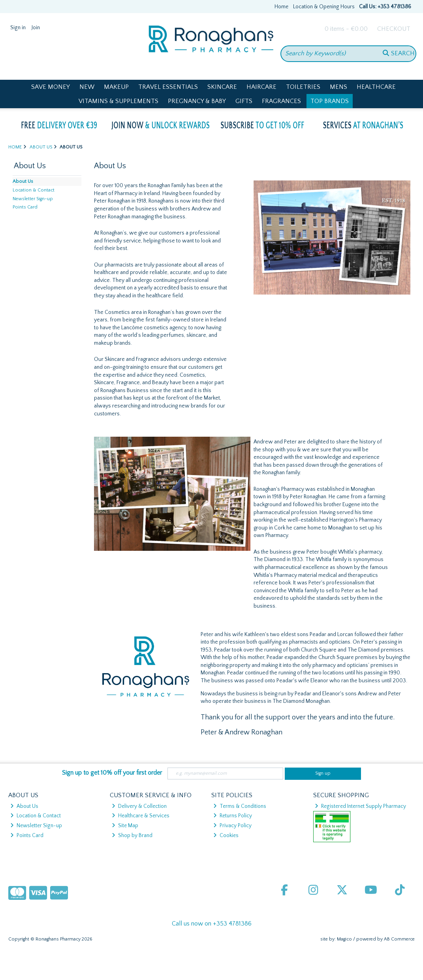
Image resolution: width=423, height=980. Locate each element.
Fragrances (281, 101)
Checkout (394, 29)
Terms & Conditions (240, 806)
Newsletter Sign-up (33, 199)
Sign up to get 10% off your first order (112, 773)
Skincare (222, 87)
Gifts (244, 101)
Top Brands (330, 101)
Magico (344, 939)
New (87, 87)
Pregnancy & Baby (197, 101)
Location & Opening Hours (324, 7)
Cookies (226, 835)
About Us (23, 181)
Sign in (18, 28)
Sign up (323, 773)
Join (36, 28)
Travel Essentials (168, 87)
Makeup (116, 87)
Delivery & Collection (139, 806)
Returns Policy (233, 816)
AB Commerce (399, 939)
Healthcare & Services (141, 816)
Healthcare (376, 87)
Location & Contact (34, 190)
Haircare (261, 87)
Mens (338, 87)
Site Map (125, 826)
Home (281, 7)
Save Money (51, 87)
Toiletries (303, 87)
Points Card (25, 207)
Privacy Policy (232, 826)
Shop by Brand (132, 835)
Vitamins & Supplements (118, 101)
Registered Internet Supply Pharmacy (360, 806)
